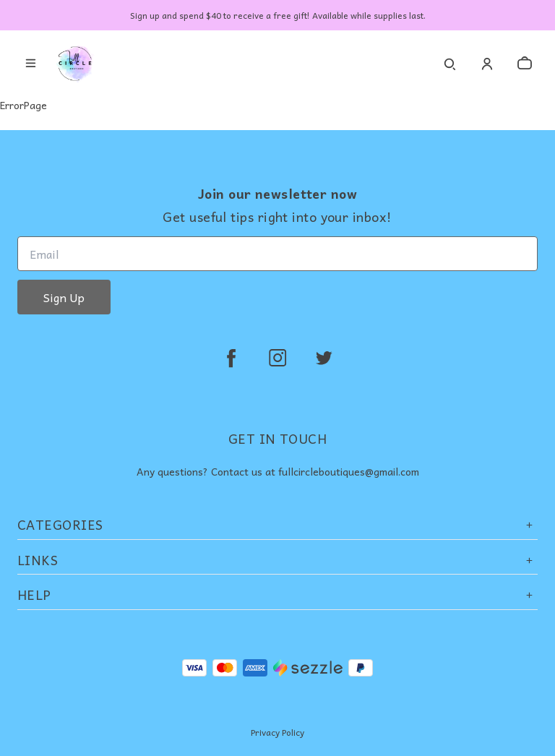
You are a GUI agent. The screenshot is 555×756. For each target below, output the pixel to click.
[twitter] (324, 358)
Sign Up (64, 297)
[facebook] (231, 358)
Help (277, 594)
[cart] (525, 64)
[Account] (487, 64)
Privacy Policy (277, 732)
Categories (277, 524)
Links (277, 560)
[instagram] (277, 358)
